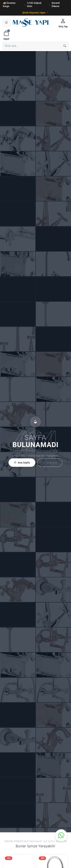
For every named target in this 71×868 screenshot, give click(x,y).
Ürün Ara (50, 463)
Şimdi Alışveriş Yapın (36, 13)
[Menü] (6, 23)
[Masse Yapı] (34, 23)
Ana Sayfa (22, 463)
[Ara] (65, 46)
